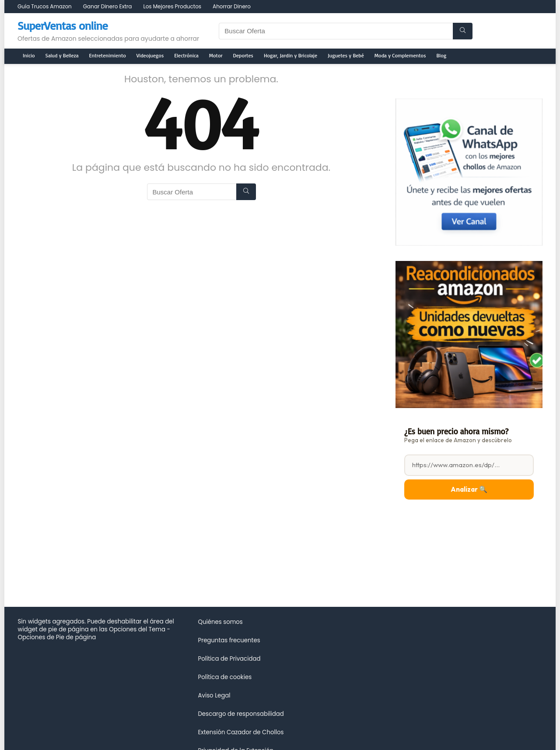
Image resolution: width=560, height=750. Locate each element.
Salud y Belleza (62, 55)
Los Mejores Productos (172, 6)
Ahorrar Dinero (232, 6)
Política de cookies (225, 677)
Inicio (29, 55)
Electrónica (186, 55)
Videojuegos (150, 55)
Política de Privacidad (229, 659)
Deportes (243, 55)
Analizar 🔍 (469, 489)
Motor (216, 55)
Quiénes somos (220, 622)
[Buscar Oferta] (463, 31)
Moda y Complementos (400, 55)
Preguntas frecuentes (229, 640)
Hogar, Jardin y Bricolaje (290, 55)
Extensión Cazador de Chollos (241, 732)
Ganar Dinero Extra (108, 6)
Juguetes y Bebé (346, 55)
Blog (442, 55)
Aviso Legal (214, 695)
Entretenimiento (108, 55)
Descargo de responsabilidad (241, 714)
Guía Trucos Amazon (45, 6)
